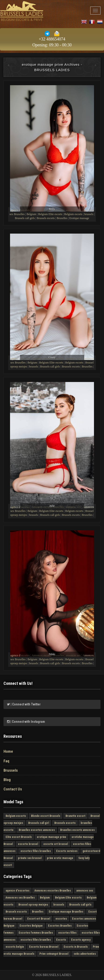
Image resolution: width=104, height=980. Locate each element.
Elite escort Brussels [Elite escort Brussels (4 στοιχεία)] (19, 837)
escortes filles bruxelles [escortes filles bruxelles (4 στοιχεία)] (36, 940)
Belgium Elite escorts (50, 214)
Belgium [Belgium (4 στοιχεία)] (45, 898)
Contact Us (13, 789)
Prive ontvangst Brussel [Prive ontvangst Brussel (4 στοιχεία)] (54, 954)
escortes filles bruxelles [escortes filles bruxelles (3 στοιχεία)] (36, 851)
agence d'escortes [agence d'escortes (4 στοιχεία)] (17, 891)
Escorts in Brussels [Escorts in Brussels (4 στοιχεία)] (76, 947)
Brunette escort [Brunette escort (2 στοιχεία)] (75, 816)
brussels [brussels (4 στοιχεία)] (59, 905)
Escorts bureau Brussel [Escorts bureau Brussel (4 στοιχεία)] (44, 947)
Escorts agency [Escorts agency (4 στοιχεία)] (81, 940)
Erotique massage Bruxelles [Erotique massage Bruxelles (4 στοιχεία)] (66, 912)
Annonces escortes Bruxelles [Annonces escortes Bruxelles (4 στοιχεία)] (53, 891)
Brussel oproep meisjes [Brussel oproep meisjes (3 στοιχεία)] (33, 905)
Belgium (31, 214)
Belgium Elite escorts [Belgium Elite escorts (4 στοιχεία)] (68, 898)
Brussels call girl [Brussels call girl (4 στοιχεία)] (39, 823)
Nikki (52, 654)
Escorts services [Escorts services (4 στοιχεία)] (67, 851)
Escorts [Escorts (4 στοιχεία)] (61, 940)
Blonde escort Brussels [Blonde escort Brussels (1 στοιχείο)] (46, 816)
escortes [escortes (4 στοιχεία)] (61, 919)
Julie (52, 506)
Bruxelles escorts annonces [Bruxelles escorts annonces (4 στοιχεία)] (77, 830)
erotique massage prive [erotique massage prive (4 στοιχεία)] (52, 837)
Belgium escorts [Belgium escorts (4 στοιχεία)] (16, 816)
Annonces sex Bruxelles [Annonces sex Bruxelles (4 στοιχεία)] (20, 898)
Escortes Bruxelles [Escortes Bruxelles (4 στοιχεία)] (60, 926)
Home (8, 751)
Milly (52, 209)
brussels (89, 214)
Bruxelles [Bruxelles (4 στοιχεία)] (38, 912)
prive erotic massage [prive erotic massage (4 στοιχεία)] (60, 858)
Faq (6, 761)
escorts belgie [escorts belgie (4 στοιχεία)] (15, 947)
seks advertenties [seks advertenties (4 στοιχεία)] (85, 954)
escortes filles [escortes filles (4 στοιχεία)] (67, 933)
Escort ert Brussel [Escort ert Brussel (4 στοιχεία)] (39, 919)
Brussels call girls (25, 218)
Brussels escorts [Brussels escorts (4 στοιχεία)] (65, 823)
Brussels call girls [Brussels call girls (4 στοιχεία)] (80, 905)
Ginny (52, 357)
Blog (7, 780)
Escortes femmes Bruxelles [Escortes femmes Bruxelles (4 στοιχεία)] (36, 933)
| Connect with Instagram (26, 722)
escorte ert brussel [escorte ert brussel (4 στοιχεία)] (56, 844)
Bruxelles (62, 218)
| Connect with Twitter (24, 704)
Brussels (11, 770)
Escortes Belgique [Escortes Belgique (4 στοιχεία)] (31, 926)
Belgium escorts (73, 214)
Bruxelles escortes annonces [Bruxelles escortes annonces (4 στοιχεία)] (37, 830)
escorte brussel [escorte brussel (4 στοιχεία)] (28, 844)
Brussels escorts (46, 218)
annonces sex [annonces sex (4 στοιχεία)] (85, 891)
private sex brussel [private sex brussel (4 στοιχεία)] (30, 858)
